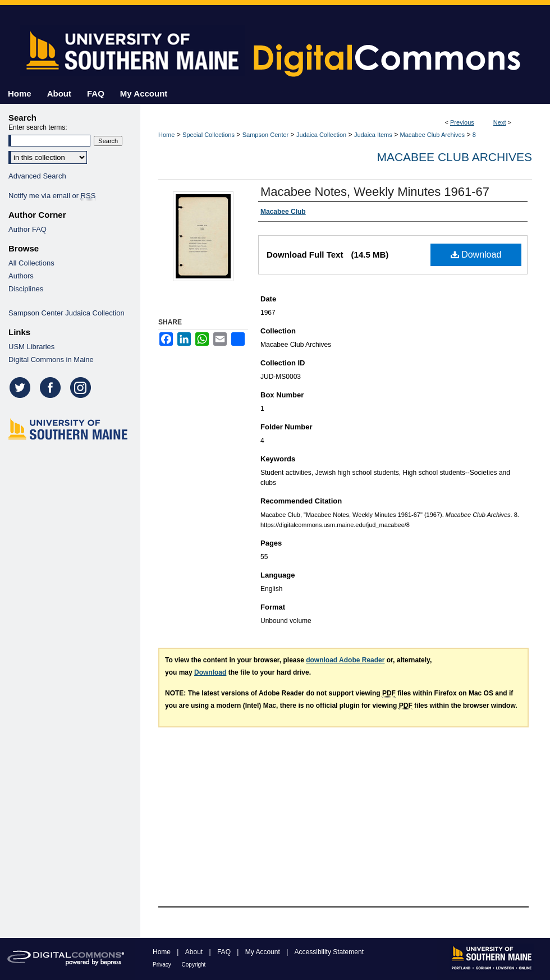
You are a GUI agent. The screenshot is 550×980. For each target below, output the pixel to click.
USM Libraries (31, 347)
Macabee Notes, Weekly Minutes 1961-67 (375, 192)
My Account (263, 952)
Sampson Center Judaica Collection (67, 313)
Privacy (163, 965)
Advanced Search (37, 176)
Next (500, 122)
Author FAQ (27, 229)
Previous (462, 122)
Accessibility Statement (329, 952)
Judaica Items (373, 135)
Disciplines (26, 289)
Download (476, 255)
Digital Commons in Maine (51, 360)
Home (166, 135)
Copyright (194, 965)
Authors (21, 276)
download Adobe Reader (345, 660)
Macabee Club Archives (433, 135)
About (195, 952)
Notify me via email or (52, 196)
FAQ (225, 952)
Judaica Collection (321, 135)
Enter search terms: (38, 127)
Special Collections (208, 135)
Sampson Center (266, 135)
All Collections (31, 263)
